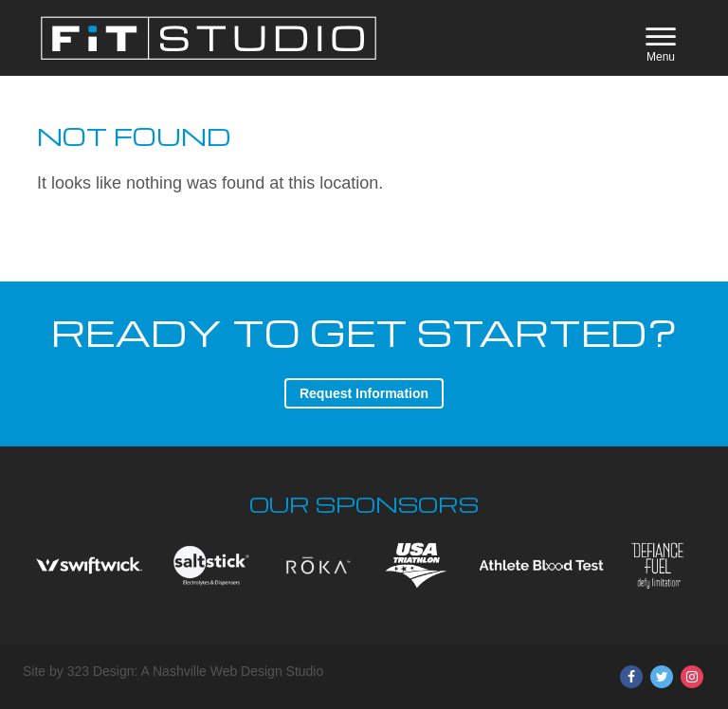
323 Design (101, 671)
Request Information (364, 393)
